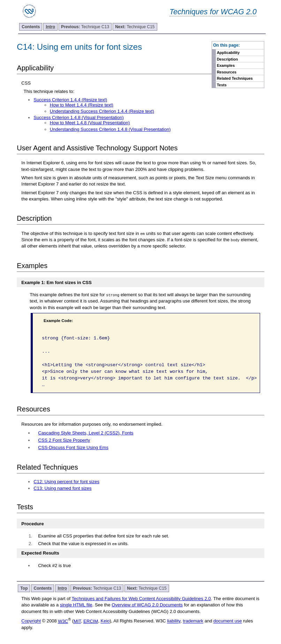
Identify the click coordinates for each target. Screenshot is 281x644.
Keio (105, 621)
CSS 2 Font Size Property (64, 440)
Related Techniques (235, 78)
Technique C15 (135, 27)
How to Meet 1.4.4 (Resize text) (82, 105)
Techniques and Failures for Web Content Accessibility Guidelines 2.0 (141, 599)
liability (174, 621)
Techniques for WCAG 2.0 (213, 12)
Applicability (228, 53)
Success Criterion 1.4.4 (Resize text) (70, 100)
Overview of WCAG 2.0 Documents (147, 605)
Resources (227, 72)
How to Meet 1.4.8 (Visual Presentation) (90, 123)
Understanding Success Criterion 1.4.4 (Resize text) (102, 111)
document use (228, 621)
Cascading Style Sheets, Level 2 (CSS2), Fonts (86, 433)
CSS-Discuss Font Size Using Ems (73, 447)
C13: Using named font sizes (62, 488)
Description (227, 59)
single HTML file (76, 605)
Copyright (31, 621)
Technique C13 (85, 27)
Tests (222, 85)
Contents (31, 27)
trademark (193, 621)
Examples (226, 65)
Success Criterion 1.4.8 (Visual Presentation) (78, 117)
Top (24, 588)
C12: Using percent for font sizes (66, 482)
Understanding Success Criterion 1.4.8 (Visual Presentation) (110, 129)
